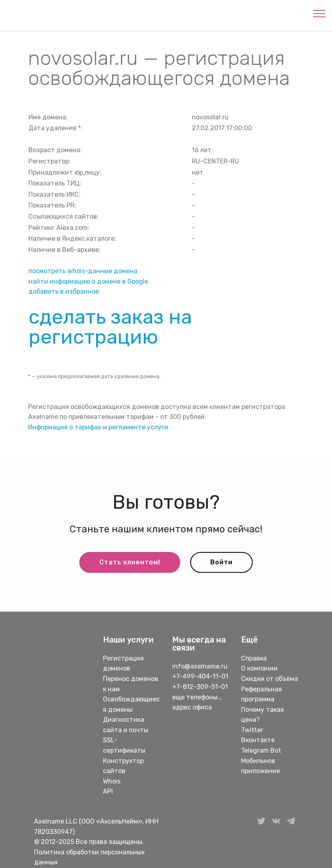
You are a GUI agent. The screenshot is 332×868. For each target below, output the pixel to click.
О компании (259, 668)
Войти (221, 562)
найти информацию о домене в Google (88, 281)
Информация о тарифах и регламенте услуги (98, 427)
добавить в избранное (64, 291)
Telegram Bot (261, 750)
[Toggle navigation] (319, 13)
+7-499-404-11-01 (200, 676)
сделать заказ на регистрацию (110, 327)
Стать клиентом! (130, 562)
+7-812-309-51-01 (200, 687)
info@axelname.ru (200, 666)
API (108, 791)
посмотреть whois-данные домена (83, 271)
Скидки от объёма (270, 679)
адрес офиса (192, 707)
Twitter (252, 730)
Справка (254, 658)
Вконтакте (258, 740)
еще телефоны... (197, 697)
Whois (112, 781)
